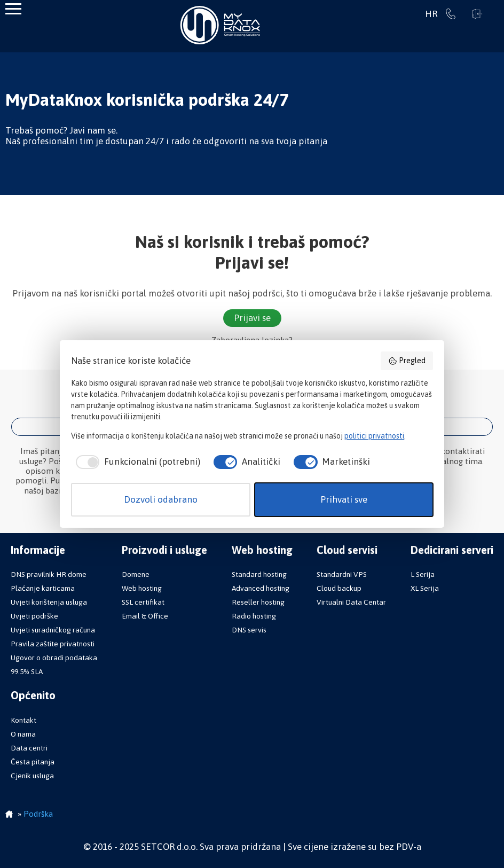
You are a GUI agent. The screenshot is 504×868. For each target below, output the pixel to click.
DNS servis (249, 630)
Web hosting (142, 588)
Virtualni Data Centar (351, 602)
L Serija (423, 574)
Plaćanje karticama (43, 588)
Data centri (29, 748)
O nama (23, 734)
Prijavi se (477, 14)
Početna (9, 815)
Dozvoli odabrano (161, 499)
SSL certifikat (143, 602)
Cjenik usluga (32, 776)
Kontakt (23, 720)
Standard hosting (259, 574)
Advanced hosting (261, 588)
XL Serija (425, 588)
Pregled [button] (407, 361)
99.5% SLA (27, 671)
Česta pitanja (33, 762)
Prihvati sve (344, 499)
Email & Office (145, 616)
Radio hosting (254, 616)
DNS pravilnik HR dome (49, 574)
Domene (136, 574)
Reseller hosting (258, 602)
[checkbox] (135, 462)
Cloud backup (339, 588)
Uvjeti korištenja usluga (49, 602)
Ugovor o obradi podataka (54, 658)
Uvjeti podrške (34, 616)
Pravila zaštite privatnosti (53, 644)
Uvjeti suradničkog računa (53, 630)
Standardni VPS (342, 574)
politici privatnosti (374, 436)
